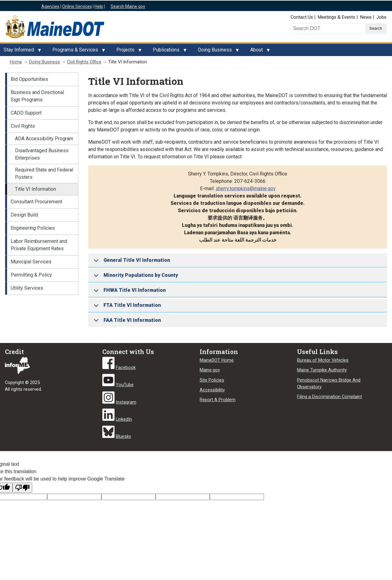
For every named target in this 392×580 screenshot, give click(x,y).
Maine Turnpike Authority (322, 370)
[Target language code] (74, 497)
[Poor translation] (22, 488)
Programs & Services (77, 51)
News (366, 17)
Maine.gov (210, 370)
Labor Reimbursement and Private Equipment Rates (39, 245)
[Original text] (128, 497)
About (258, 51)
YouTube (125, 385)
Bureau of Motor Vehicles (323, 360)
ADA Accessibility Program (44, 139)
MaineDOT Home (217, 360)
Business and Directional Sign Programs (37, 96)
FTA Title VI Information (126, 307)
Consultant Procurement (36, 202)
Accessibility (212, 390)
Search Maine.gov (128, 6)
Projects (127, 51)
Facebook (126, 367)
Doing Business (217, 51)
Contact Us (302, 17)
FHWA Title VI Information (129, 292)
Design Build (24, 215)
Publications (168, 51)
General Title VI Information (131, 262)
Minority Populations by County (135, 277)
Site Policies (212, 380)
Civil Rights (23, 126)
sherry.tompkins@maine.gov (246, 188)
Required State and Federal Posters (44, 173)
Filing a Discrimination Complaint (330, 397)
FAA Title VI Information (126, 322)
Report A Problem (218, 400)
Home (16, 62)
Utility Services (27, 288)
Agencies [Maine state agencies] (50, 6)
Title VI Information (36, 189)
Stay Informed (21, 51)
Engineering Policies (33, 228)
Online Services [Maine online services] (77, 6)
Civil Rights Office (84, 62)
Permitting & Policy (31, 275)
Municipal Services (31, 262)
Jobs (381, 17)
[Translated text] (183, 497)
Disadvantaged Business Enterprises (42, 154)
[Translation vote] (237, 497)
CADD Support (26, 113)
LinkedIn (124, 419)
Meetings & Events (337, 17)
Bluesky (123, 436)
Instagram (126, 402)
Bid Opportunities (29, 79)
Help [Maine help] (99, 6)
